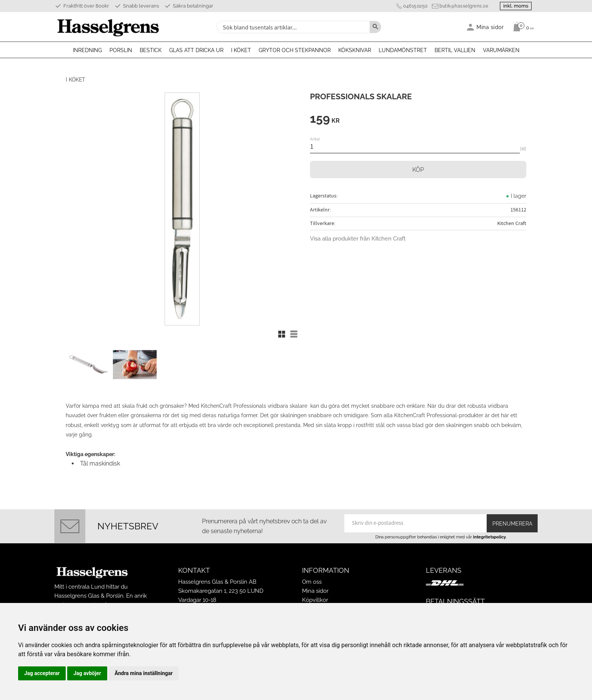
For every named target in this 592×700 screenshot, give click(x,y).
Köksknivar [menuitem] (355, 50)
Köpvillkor (315, 600)
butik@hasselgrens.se (464, 6)
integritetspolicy (489, 537)
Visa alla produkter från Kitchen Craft (358, 239)
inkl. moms (516, 6)
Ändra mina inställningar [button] (144, 673)
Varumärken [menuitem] (501, 50)
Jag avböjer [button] (87, 673)
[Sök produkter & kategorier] (292, 27)
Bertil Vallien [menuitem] (455, 50)
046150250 (415, 6)
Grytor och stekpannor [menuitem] (295, 50)
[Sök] (375, 27)
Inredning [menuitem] (87, 50)
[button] (282, 334)
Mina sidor (315, 591)
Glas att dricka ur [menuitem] (196, 50)
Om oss (312, 582)
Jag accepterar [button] (42, 673)
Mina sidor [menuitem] (490, 27)
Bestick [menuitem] (151, 50)
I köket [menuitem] (241, 50)
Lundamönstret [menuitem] (403, 50)
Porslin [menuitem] (121, 50)
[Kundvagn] (522, 27)
